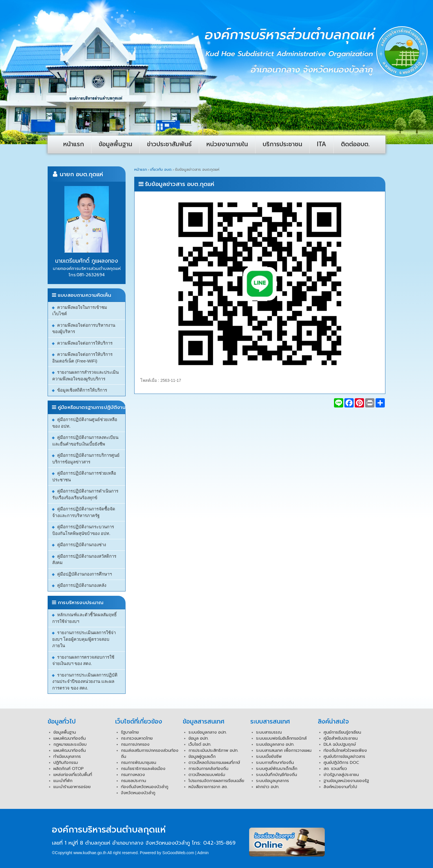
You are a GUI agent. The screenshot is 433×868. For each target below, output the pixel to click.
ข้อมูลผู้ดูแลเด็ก (202, 757)
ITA (322, 144)
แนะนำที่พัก (63, 781)
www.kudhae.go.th (90, 853)
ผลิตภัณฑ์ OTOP (69, 769)
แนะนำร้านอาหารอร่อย (72, 787)
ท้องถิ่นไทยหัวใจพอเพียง (345, 750)
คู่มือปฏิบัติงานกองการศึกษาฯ (84, 574)
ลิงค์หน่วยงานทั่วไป (340, 787)
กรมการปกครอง (135, 744)
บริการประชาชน (282, 144)
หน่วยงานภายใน (227, 144)
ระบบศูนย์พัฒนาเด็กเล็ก (277, 769)
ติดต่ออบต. (355, 144)
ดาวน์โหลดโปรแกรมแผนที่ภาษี (214, 763)
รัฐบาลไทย (130, 732)
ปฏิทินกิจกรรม (66, 763)
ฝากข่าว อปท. (268, 787)
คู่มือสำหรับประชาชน (341, 738)
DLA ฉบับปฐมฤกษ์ (340, 744)
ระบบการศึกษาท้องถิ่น (275, 763)
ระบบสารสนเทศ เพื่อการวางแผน (284, 750)
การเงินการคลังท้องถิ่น (208, 769)
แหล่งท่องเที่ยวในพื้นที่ (73, 775)
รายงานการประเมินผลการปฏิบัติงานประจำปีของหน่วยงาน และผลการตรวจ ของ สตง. (85, 681)
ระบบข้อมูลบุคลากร (273, 781)
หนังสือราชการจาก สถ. (208, 787)
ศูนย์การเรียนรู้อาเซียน (342, 732)
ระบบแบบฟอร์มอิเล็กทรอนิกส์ (281, 738)
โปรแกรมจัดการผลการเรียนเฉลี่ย (216, 781)
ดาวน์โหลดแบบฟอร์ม (207, 775)
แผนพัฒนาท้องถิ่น (70, 738)
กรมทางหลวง (133, 775)
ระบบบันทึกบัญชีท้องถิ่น (277, 775)
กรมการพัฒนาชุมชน (139, 763)
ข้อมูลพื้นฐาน (115, 144)
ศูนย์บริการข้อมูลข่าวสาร (344, 757)
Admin (203, 853)
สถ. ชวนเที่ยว (335, 769)
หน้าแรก (74, 144)
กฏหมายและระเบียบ (70, 744)
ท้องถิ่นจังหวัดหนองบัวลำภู (145, 787)
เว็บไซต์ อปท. (200, 744)
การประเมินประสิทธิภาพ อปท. (213, 750)
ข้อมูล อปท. (199, 738)
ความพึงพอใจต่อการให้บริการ (85, 343)
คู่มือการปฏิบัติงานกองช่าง (82, 545)
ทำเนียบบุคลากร (67, 757)
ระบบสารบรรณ (269, 732)
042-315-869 (219, 843)
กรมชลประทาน (134, 781)
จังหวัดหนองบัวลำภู (138, 793)
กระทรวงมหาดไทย (137, 738)
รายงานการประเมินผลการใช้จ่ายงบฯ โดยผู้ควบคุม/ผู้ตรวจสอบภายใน (84, 639)
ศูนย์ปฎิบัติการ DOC (341, 763)
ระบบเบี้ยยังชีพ (269, 757)
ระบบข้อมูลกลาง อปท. (208, 732)
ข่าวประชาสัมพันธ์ (169, 144)
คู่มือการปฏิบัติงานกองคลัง (82, 585)
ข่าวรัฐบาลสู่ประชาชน (341, 775)
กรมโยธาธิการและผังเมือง (143, 769)
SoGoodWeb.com (178, 853)
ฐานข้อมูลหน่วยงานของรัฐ (346, 781)
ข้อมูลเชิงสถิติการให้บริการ (82, 390)
